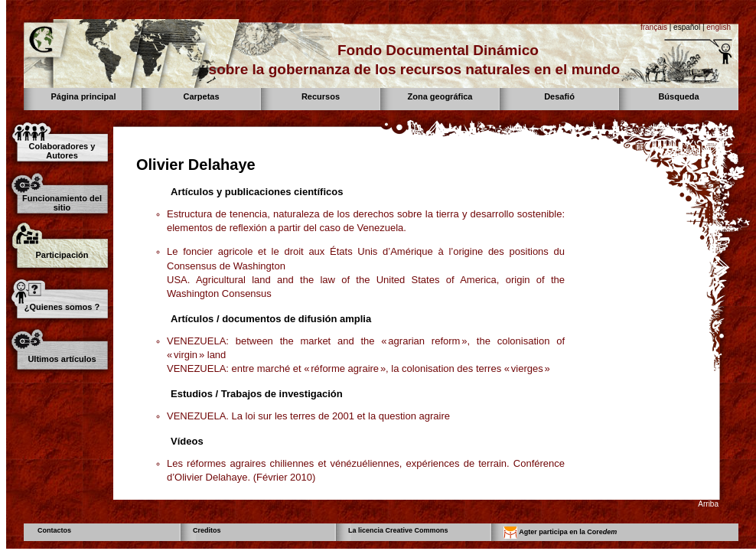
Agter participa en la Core (560, 533)
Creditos (207, 530)
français (654, 27)
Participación (62, 255)
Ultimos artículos (62, 359)
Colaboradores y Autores (62, 151)
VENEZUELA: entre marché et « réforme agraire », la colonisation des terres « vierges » (358, 368)
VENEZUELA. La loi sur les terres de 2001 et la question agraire (308, 416)
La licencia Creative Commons (398, 530)
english (719, 27)
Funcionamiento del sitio (62, 203)
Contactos (54, 530)
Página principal (84, 96)
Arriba (708, 504)
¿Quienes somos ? (62, 307)
